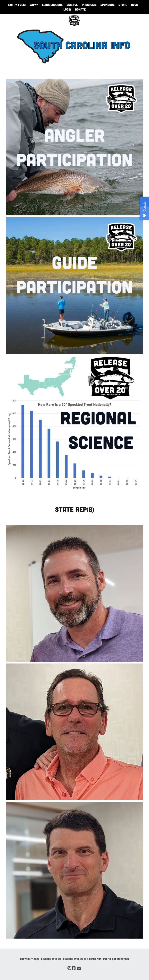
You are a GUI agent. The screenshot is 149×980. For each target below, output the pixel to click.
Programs (89, 5)
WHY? (34, 5)
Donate (80, 9)
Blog (135, 5)
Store (123, 5)
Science (72, 5)
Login (67, 9)
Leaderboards (52, 5)
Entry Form (17, 5)
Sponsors (107, 5)
